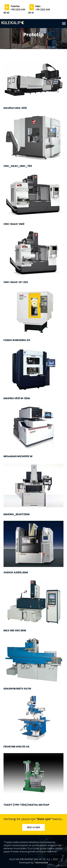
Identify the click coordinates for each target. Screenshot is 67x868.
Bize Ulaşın (34, 827)
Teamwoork (41, 863)
